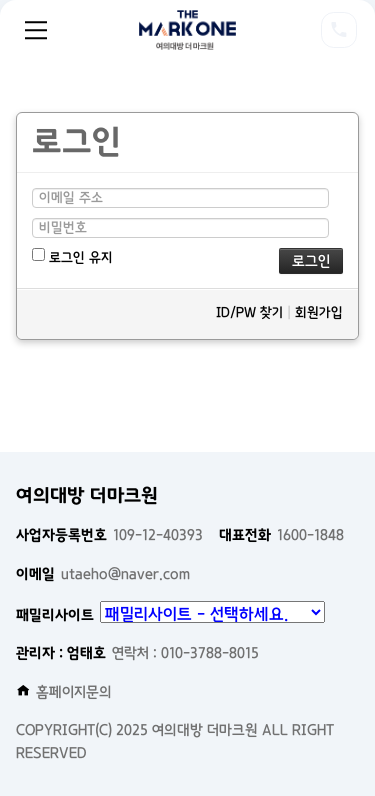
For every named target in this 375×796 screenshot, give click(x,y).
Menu (36, 30)
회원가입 (319, 312)
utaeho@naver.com (103, 574)
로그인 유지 (72, 256)
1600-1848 (281, 535)
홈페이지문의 (64, 692)
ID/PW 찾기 (249, 312)
